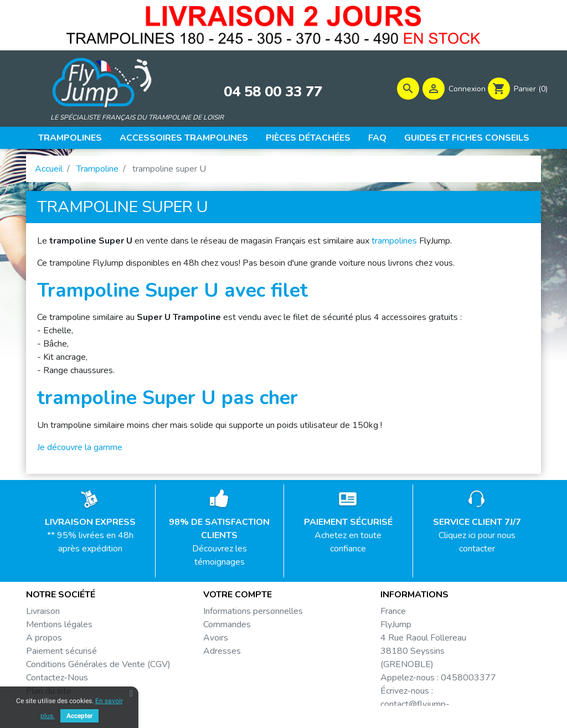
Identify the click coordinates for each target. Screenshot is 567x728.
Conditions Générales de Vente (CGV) (98, 668)
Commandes (227, 628)
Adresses (222, 655)
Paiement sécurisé (61, 655)
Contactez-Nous (57, 681)
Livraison (43, 615)
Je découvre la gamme (80, 451)
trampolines (394, 245)
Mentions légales (59, 628)
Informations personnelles (253, 615)
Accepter (79, 716)
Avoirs (216, 642)
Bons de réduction (238, 668)
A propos (44, 642)
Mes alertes (226, 681)
